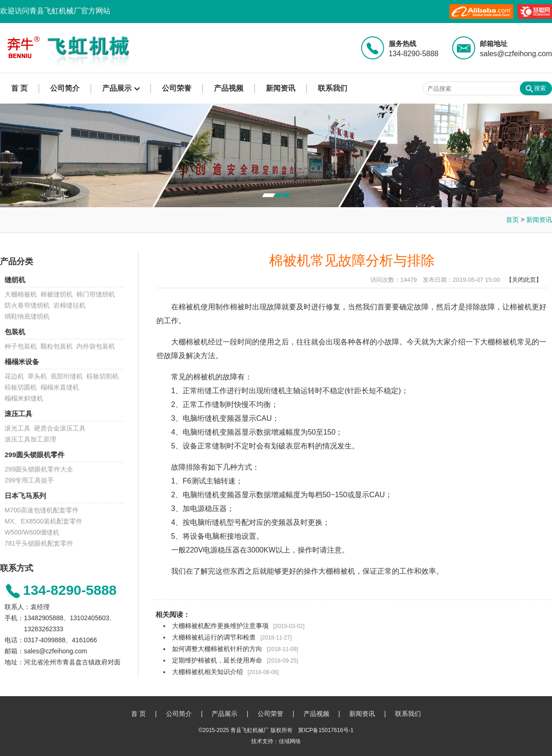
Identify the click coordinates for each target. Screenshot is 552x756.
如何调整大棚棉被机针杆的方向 (217, 649)
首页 (512, 220)
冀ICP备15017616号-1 (326, 730)
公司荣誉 (177, 88)
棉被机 (190, 307)
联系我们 (333, 88)
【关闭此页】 (524, 280)
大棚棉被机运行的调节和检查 (214, 637)
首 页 (19, 88)
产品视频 (229, 88)
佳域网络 (290, 741)
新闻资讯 (281, 88)
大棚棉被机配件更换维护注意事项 (220, 626)
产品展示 (117, 88)
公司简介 (65, 88)
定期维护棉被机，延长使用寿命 (217, 660)
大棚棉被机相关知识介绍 (207, 672)
